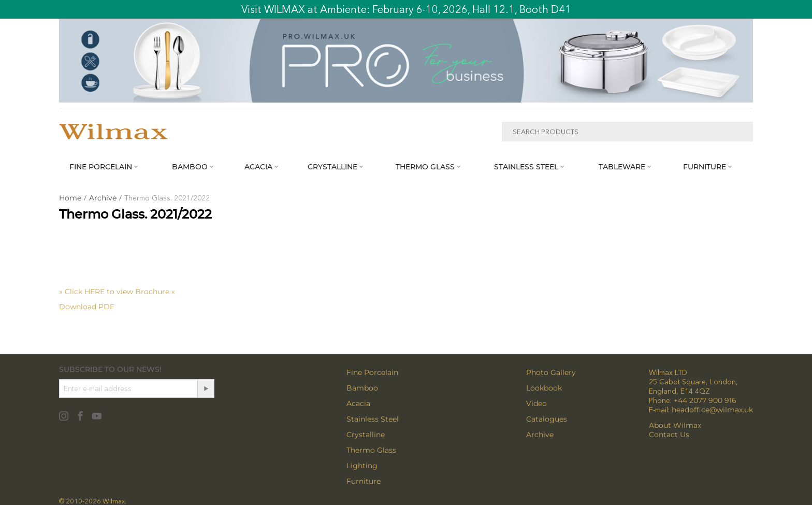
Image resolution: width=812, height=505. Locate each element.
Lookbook (544, 388)
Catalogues (547, 419)
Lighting (362, 466)
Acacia (358, 403)
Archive (540, 435)
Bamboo (362, 388)
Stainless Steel (373, 419)
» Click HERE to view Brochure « (117, 292)
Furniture (364, 481)
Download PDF (87, 307)
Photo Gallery (551, 372)
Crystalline (366, 435)
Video (536, 403)
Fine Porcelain (372, 372)
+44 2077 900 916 (705, 400)
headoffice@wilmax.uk (712, 410)
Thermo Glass (371, 450)
